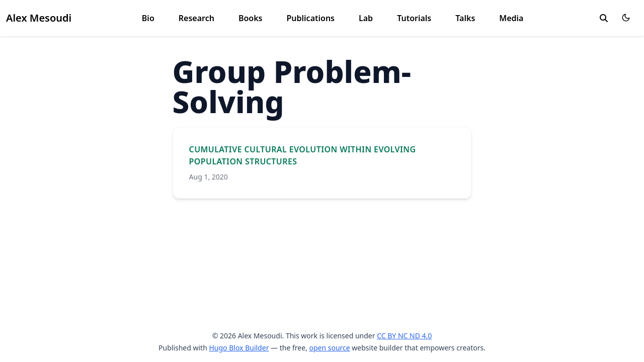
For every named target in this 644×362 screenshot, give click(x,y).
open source (329, 348)
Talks (465, 18)
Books (251, 18)
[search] (604, 18)
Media (511, 18)
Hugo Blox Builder (239, 348)
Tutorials (414, 18)
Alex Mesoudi (39, 18)
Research (196, 18)
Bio (148, 18)
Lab (366, 18)
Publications (310, 18)
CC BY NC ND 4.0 (404, 336)
